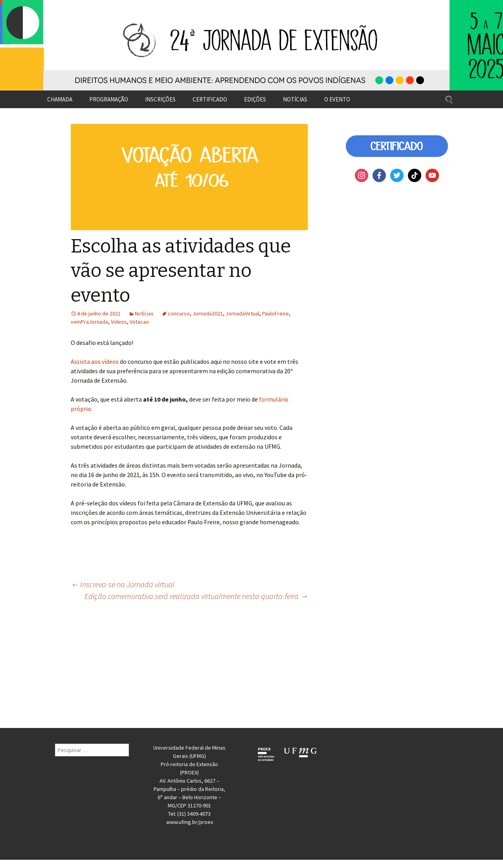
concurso (179, 313)
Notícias (144, 313)
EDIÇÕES (255, 99)
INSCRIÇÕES (160, 99)
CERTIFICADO (210, 99)
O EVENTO (337, 99)
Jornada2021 (208, 313)
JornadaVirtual (242, 313)
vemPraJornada (89, 322)
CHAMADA (60, 99)
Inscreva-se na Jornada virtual (123, 584)
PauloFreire (275, 313)
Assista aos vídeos (95, 361)
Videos (119, 322)
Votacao (139, 322)
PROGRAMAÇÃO (109, 99)
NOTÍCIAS (295, 99)
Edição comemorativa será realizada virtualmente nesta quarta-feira (196, 596)
